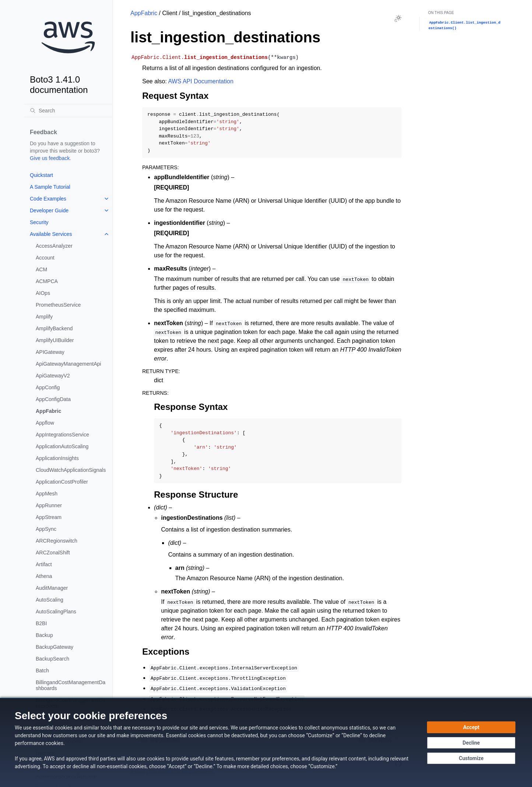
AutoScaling (50, 600)
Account (45, 258)
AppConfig (48, 387)
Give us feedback (50, 158)
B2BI (41, 623)
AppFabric (48, 411)
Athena (44, 576)
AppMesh (47, 494)
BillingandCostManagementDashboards (71, 685)
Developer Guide (49, 210)
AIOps (43, 293)
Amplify (44, 317)
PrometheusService (58, 305)
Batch (42, 671)
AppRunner (49, 505)
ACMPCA (47, 281)
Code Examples (48, 199)
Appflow (45, 423)
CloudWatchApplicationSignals (71, 470)
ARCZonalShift (53, 553)
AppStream (49, 517)
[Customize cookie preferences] (471, 758)
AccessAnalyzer (54, 246)
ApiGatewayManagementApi (68, 364)
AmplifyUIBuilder (55, 340)
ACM (41, 269)
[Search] (68, 111)
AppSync (46, 529)
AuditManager (52, 588)
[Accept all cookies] (471, 727)
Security (39, 222)
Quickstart (41, 175)
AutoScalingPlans (56, 612)
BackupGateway (55, 647)
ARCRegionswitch (57, 541)
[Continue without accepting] (471, 743)
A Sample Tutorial (50, 187)
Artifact (44, 564)
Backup (44, 635)
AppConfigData (53, 399)
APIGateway (50, 352)
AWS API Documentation (201, 81)
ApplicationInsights (57, 458)
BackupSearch (52, 659)
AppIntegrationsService (62, 435)
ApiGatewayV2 (53, 376)
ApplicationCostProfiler (62, 482)
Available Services (51, 234)
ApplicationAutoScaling (62, 446)
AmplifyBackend (54, 328)
